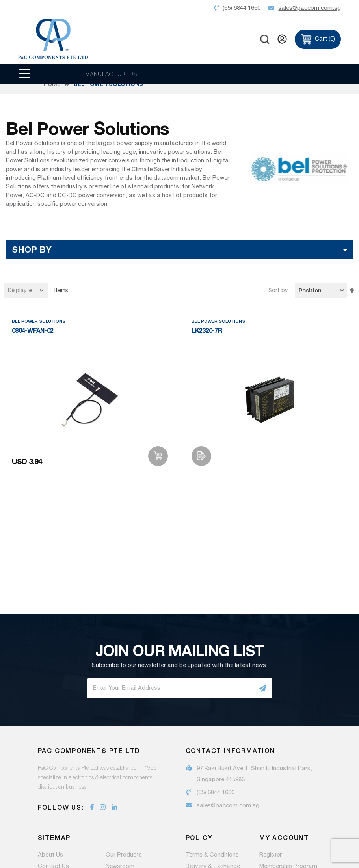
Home (52, 93)
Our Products (124, 864)
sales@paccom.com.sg (228, 814)
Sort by (278, 299)
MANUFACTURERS (111, 74)
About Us (50, 864)
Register (271, 864)
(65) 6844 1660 (216, 801)
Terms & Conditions (212, 864)
